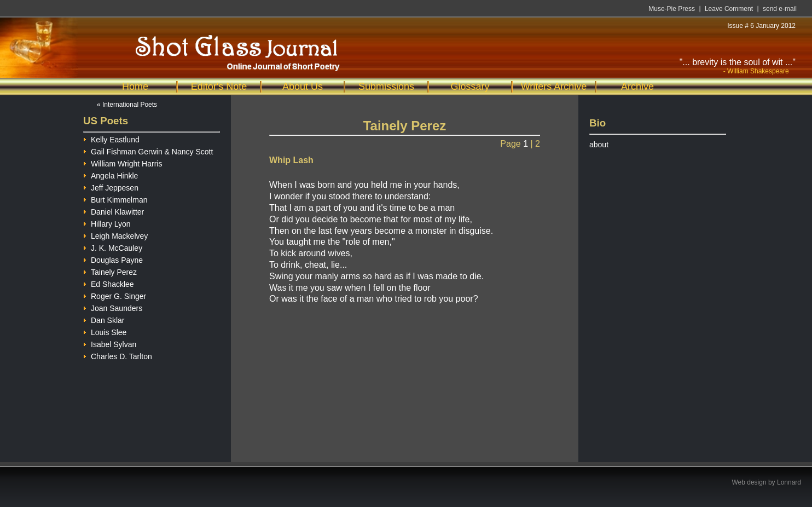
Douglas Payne (113, 259)
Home (135, 87)
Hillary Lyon (107, 223)
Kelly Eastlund (111, 138)
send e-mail (780, 9)
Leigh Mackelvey (115, 235)
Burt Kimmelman (115, 198)
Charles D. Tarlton (118, 355)
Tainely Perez (110, 271)
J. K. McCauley (113, 247)
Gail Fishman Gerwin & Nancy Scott (148, 150)
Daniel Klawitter (114, 211)
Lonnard (789, 482)
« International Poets (127, 105)
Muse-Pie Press (672, 9)
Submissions (386, 87)
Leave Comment (729, 9)
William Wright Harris (123, 162)
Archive (637, 87)
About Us (303, 87)
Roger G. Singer (115, 295)
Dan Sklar (104, 319)
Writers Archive (554, 87)
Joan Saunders (113, 307)
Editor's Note (219, 87)
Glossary (470, 87)
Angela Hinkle (111, 174)
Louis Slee (105, 331)
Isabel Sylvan (110, 343)
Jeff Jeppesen (111, 186)
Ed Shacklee (109, 283)
